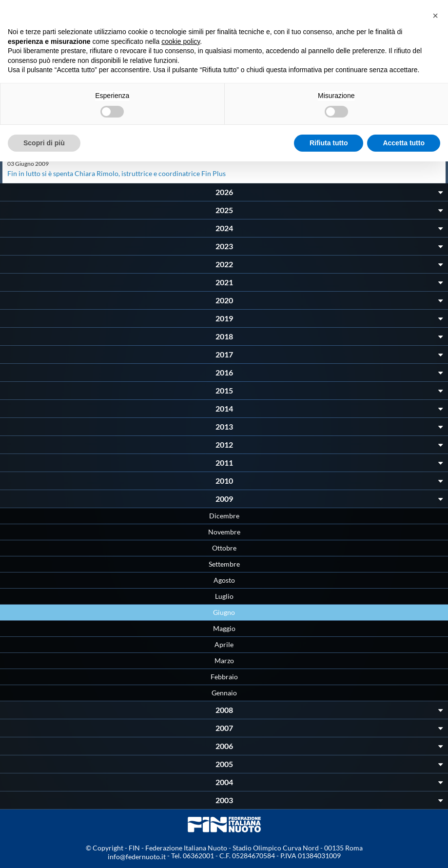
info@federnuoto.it (137, 857)
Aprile (224, 644)
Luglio (224, 596)
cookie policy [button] (181, 41)
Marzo (224, 661)
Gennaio (224, 693)
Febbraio (224, 677)
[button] (435, 16)
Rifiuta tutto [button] (329, 143)
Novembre (224, 532)
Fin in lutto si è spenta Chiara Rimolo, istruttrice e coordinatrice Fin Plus (117, 173)
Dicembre (224, 516)
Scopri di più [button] (44, 143)
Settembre (224, 564)
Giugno (224, 612)
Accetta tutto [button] (404, 143)
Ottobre (224, 548)
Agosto (224, 580)
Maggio (224, 628)
